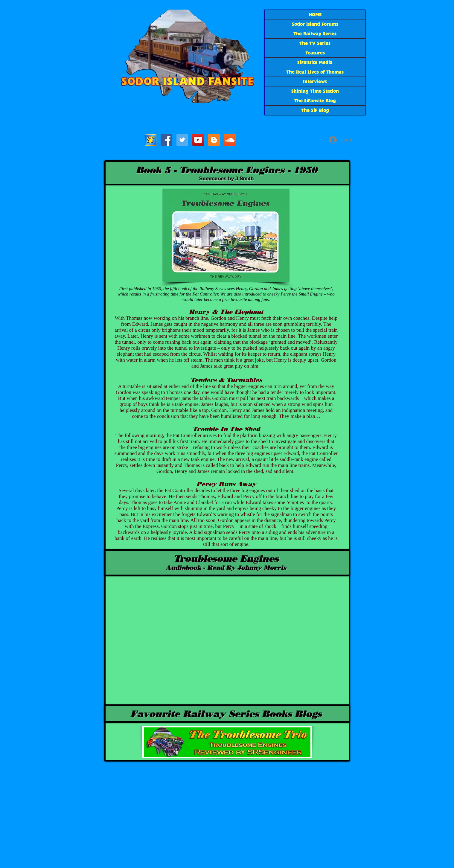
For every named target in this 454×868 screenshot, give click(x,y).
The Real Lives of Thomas (315, 72)
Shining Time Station (315, 91)
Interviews (315, 82)
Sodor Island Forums (315, 24)
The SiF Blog (315, 110)
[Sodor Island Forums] (151, 140)
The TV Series (315, 43)
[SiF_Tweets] (182, 140)
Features (315, 53)
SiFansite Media (315, 62)
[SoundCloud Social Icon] (230, 140)
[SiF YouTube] (198, 140)
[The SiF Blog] (214, 140)
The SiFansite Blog (315, 101)
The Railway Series (315, 34)
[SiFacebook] (166, 140)
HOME (315, 15)
